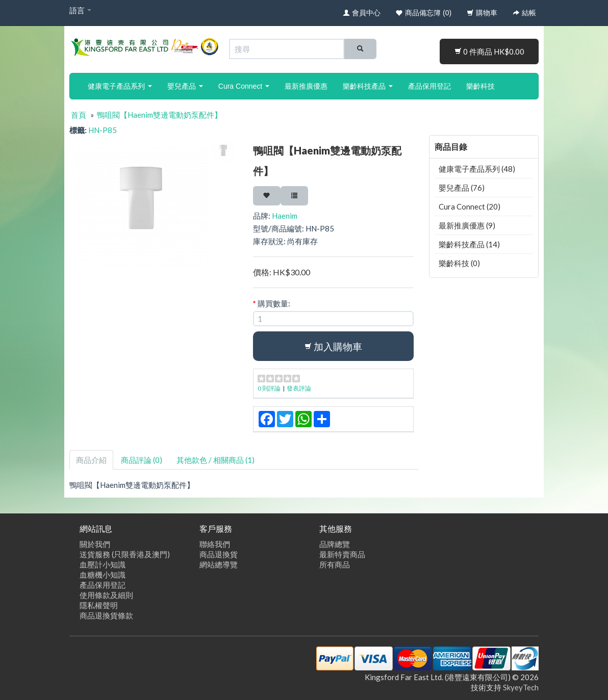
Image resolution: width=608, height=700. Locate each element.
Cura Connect (244, 86)
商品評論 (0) (142, 460)
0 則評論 (269, 388)
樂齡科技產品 (368, 86)
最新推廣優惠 (306, 86)
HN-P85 (103, 130)
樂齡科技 (480, 86)
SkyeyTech (521, 687)
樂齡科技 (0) (459, 263)
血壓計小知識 (103, 564)
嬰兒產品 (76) (462, 188)
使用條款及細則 (106, 595)
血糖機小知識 (103, 575)
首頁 (79, 115)
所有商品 (335, 564)
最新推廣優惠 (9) (467, 225)
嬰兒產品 (185, 86)
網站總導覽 (219, 564)
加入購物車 (333, 346)
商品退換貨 (219, 554)
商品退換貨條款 (106, 615)
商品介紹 (91, 460)
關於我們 (95, 544)
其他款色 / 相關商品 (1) (216, 460)
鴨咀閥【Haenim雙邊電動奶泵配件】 (159, 115)
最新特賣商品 (342, 554)
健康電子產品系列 (120, 86)
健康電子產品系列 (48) (477, 169)
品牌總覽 (335, 544)
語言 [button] (80, 10)
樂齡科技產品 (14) (469, 244)
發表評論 (299, 388)
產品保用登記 (429, 86)
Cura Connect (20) (470, 206)
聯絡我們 (215, 544)
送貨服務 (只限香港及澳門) (125, 554)
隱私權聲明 (99, 605)
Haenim (285, 216)
